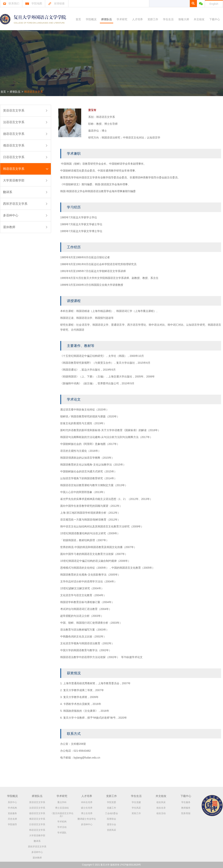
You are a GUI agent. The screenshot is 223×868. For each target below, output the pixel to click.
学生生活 (168, 19)
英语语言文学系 (14, 111)
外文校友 (199, 19)
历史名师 (12, 819)
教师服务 (186, 808)
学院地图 (34, 3)
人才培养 (137, 19)
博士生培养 (87, 813)
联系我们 (11, 3)
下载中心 (215, 19)
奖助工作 (136, 813)
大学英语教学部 (14, 180)
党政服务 (12, 813)
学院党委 (111, 802)
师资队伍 (107, 19)
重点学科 (62, 802)
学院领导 (12, 824)
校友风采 (161, 802)
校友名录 (161, 808)
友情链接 (56, 3)
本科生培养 (87, 802)
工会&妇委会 (111, 813)
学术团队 (62, 833)
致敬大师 (184, 19)
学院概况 (91, 19)
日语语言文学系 (14, 157)
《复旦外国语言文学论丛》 (62, 815)
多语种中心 (11, 215)
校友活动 (161, 813)
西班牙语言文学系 (15, 204)
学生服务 (186, 802)
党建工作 (111, 808)
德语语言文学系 (14, 134)
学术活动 (62, 827)
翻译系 (8, 192)
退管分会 (111, 824)
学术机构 (12, 808)
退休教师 (9, 227)
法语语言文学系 (14, 122)
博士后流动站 (62, 808)
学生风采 (136, 808)
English (214, 4)
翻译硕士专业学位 (87, 819)
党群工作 (153, 19)
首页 (78, 19)
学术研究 (122, 19)
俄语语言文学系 (14, 145)
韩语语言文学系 (34, 92)
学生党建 (136, 802)
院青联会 (111, 819)
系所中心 (12, 802)
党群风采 (111, 830)
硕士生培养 (87, 808)
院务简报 (186, 813)
